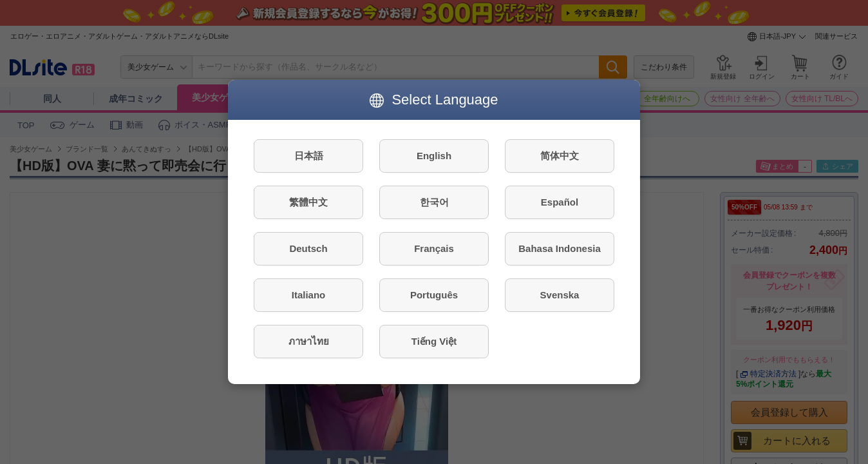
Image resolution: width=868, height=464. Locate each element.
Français (434, 248)
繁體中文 (308, 202)
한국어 (434, 202)
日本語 (309, 156)
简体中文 (560, 156)
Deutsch (308, 248)
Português (434, 295)
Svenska (560, 295)
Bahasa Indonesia (560, 248)
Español (560, 202)
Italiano (309, 295)
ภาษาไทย (309, 341)
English (434, 156)
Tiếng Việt (434, 341)
